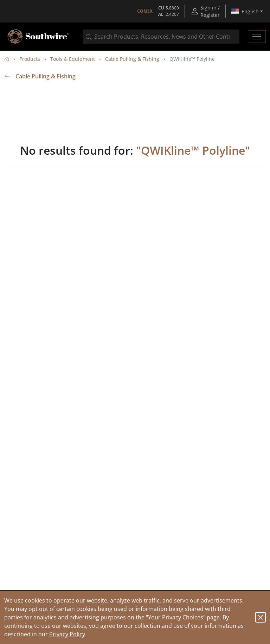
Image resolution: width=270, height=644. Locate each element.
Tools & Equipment (73, 59)
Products (30, 59)
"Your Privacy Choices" (176, 617)
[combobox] (161, 37)
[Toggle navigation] (257, 37)
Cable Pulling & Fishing (132, 59)
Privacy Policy (67, 634)
